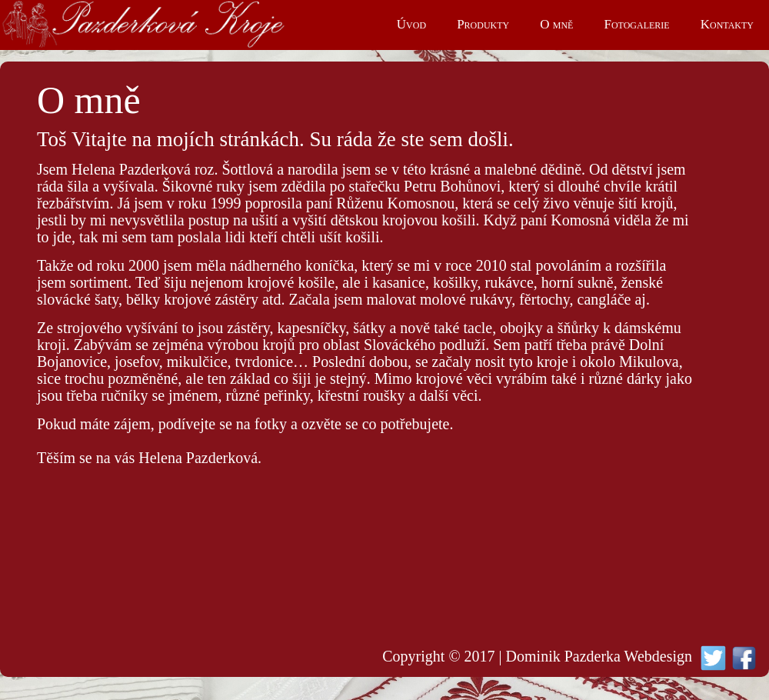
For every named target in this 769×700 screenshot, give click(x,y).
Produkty (483, 24)
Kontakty (727, 24)
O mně (556, 24)
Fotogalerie (636, 24)
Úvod (411, 24)
